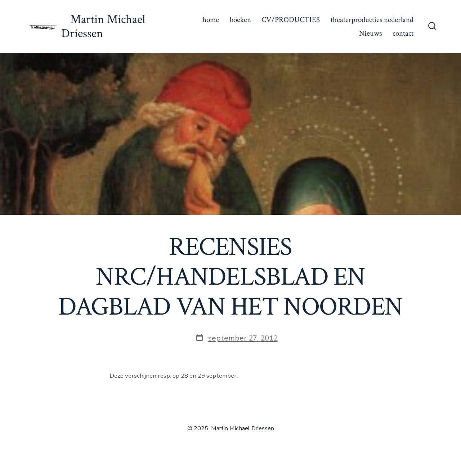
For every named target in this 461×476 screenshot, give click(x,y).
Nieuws (370, 33)
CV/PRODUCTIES (291, 20)
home (211, 20)
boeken (240, 20)
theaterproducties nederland (372, 20)
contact (403, 33)
